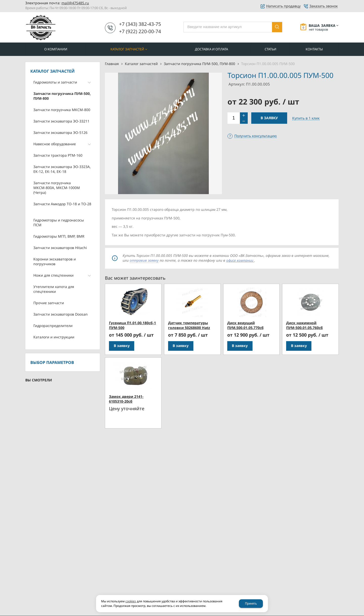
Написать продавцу (283, 6)
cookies (131, 601)
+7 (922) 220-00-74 (140, 31)
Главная (112, 64)
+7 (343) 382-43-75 (140, 24)
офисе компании (240, 260)
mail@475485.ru (75, 3)
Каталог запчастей (141, 64)
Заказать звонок (324, 6)
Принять (251, 604)
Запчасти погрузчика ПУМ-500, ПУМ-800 (199, 64)
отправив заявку (144, 260)
